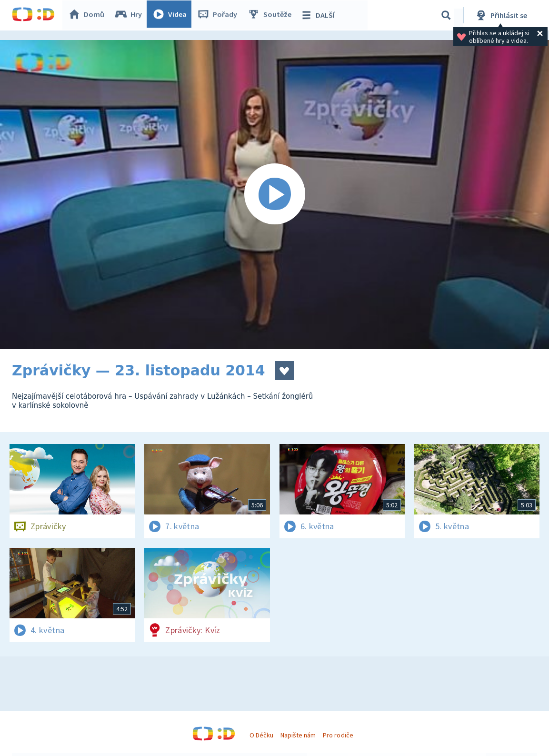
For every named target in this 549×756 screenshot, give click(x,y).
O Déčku (261, 735)
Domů (89, 15)
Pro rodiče (338, 735)
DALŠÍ (320, 15)
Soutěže (272, 15)
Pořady (220, 15)
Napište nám (298, 735)
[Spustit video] (274, 195)
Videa (172, 15)
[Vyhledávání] (446, 15)
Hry (131, 15)
